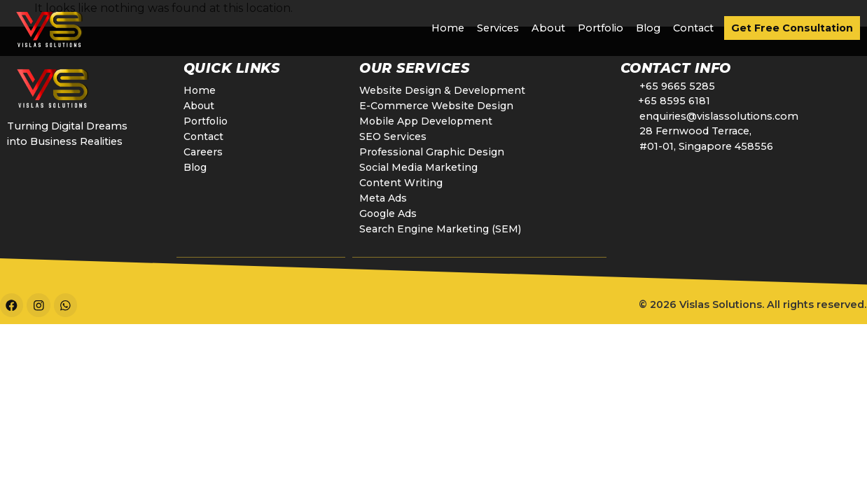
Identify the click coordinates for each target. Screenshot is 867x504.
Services (498, 28)
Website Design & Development (443, 90)
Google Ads (389, 213)
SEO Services (393, 136)
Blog (648, 28)
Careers (203, 152)
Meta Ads (383, 198)
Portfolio (601, 28)
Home (448, 28)
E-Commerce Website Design (437, 106)
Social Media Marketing (418, 167)
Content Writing (401, 183)
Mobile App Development (428, 121)
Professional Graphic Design (432, 152)
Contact (693, 28)
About (548, 28)
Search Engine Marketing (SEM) (440, 229)
